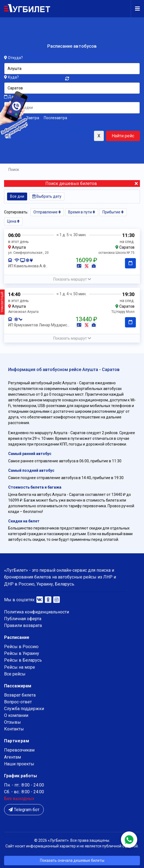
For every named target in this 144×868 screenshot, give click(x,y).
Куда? (13, 77)
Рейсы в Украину (22, 653)
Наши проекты (19, 764)
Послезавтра (55, 118)
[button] (72, 279)
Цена (13, 221)
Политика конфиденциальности (37, 612)
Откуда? (15, 58)
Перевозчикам (19, 750)
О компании (16, 715)
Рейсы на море (20, 667)
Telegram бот (24, 810)
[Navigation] (135, 9)
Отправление (47, 212)
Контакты (14, 729)
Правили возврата (23, 625)
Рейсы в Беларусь (23, 660)
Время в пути (82, 212)
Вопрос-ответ (18, 702)
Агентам (12, 757)
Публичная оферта (23, 619)
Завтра (33, 118)
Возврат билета (20, 695)
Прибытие (113, 212)
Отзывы (12, 722)
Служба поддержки (24, 709)
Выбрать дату (47, 196)
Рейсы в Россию (21, 647)
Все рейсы (15, 674)
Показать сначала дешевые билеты (72, 860)
